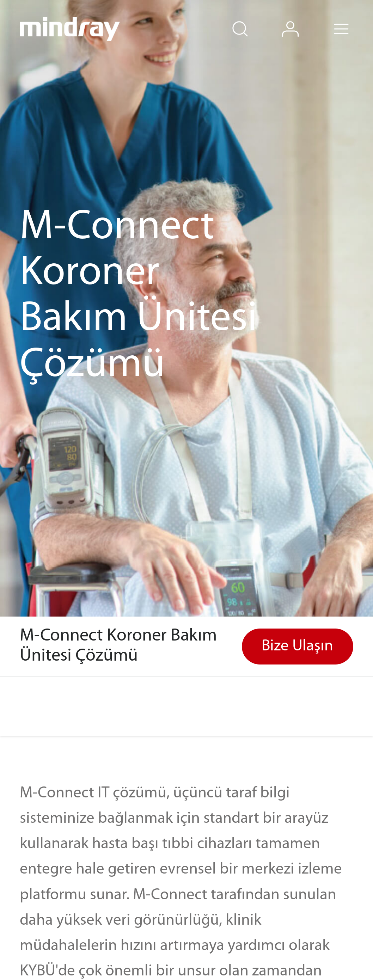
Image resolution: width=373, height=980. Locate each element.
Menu (352, 19)
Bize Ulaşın (297, 646)
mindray (70, 29)
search (251, 19)
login (301, 19)
